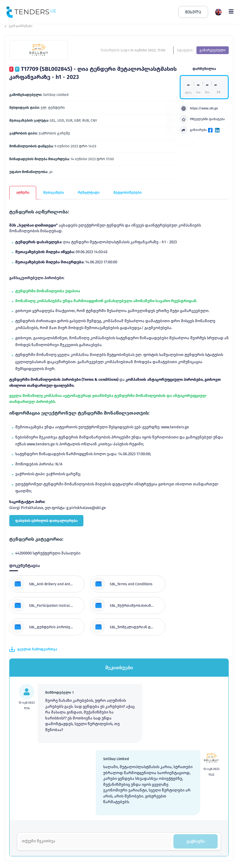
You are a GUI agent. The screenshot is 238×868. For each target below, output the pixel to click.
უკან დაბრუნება (18, 26)
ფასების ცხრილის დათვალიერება (46, 521)
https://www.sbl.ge (199, 109)
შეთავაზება (54, 192)
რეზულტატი (89, 192)
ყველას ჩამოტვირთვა (33, 649)
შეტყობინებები (128, 192)
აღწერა (23, 192)
